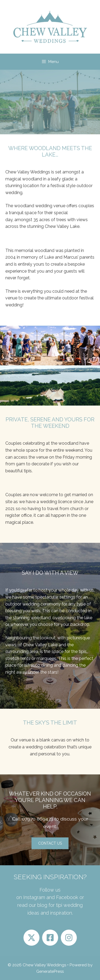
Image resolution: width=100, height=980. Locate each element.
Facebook (67, 897)
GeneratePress (50, 971)
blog (42, 905)
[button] (50, 843)
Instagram (34, 897)
